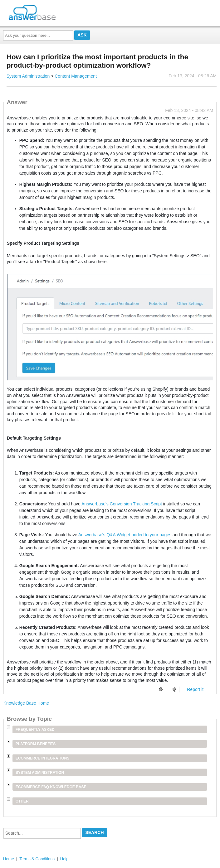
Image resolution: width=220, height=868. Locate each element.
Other (22, 801)
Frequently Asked (35, 730)
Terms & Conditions (37, 859)
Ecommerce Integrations (42, 758)
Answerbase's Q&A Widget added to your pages (125, 535)
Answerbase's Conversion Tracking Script (122, 504)
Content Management (76, 76)
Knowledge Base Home (26, 703)
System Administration (28, 76)
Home (9, 859)
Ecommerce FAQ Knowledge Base (51, 787)
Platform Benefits (36, 744)
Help (64, 859)
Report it (195, 689)
